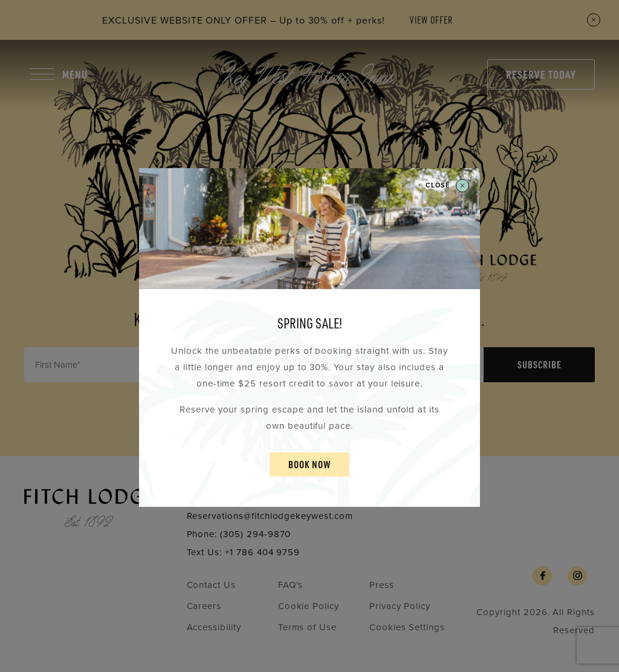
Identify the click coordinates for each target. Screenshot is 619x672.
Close (447, 186)
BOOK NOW (309, 464)
